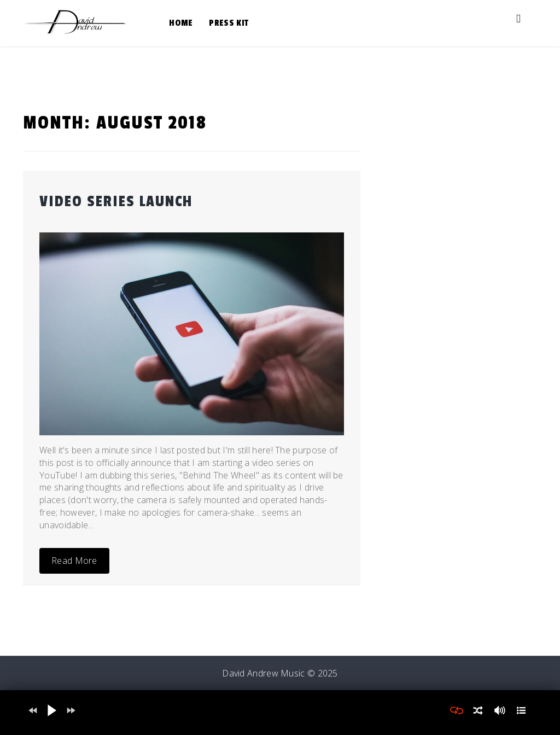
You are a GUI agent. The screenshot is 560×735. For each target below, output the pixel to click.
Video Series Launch (116, 202)
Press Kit (229, 23)
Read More (74, 561)
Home (181, 23)
